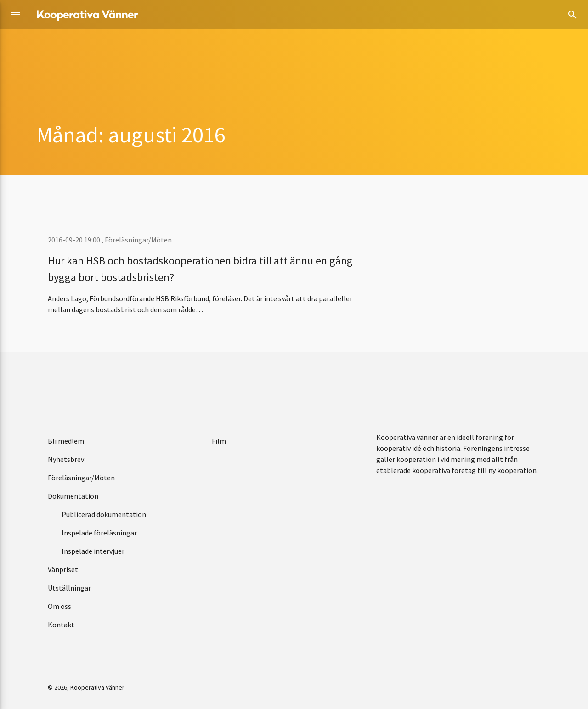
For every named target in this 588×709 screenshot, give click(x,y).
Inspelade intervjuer (93, 551)
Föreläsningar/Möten (138, 240)
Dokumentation (73, 496)
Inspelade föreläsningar (99, 533)
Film (219, 441)
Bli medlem (66, 441)
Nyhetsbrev (66, 459)
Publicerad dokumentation (104, 514)
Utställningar (69, 588)
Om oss (59, 606)
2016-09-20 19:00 (75, 240)
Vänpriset (63, 569)
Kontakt (61, 625)
